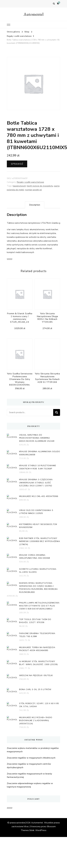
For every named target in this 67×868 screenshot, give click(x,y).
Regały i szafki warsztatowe (30, 182)
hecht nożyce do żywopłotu (40, 186)
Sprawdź (17, 164)
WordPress (41, 830)
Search (57, 412)
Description (35, 205)
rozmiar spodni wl (33, 190)
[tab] (35, 205)
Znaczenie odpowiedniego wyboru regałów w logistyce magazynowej (30, 785)
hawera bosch (19, 186)
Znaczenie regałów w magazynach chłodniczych (31, 758)
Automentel (34, 14)
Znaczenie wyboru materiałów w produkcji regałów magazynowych (33, 750)
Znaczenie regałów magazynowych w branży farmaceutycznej (29, 776)
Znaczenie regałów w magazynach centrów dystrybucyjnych (29, 766)
